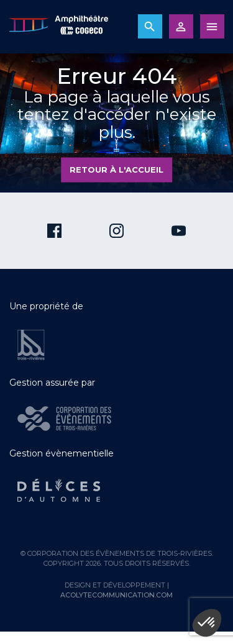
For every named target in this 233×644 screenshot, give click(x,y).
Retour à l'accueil (116, 170)
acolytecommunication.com (116, 595)
